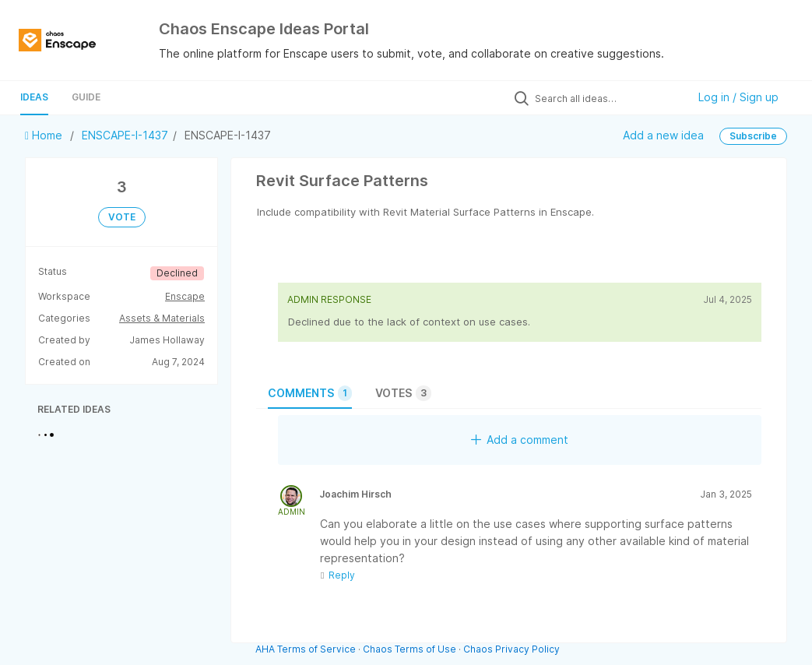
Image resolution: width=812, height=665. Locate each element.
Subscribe (753, 136)
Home (45, 135)
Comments (310, 393)
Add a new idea (663, 135)
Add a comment (520, 440)
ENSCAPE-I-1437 (125, 135)
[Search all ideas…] (607, 98)
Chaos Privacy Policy (511, 649)
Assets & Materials (162, 318)
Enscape (185, 296)
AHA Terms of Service (307, 649)
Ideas (34, 97)
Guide (86, 97)
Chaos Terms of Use (410, 649)
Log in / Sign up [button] (738, 97)
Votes (403, 393)
